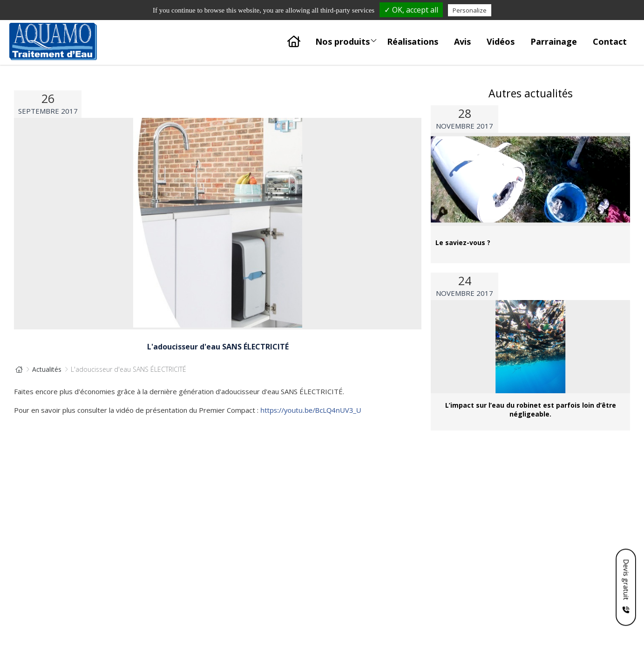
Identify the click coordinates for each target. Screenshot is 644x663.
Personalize (470, 10)
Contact (610, 41)
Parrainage (554, 41)
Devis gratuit (626, 579)
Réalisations (413, 41)
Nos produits (346, 39)
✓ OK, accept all (411, 10)
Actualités (47, 369)
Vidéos (501, 41)
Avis (462, 41)
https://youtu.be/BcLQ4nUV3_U (311, 410)
